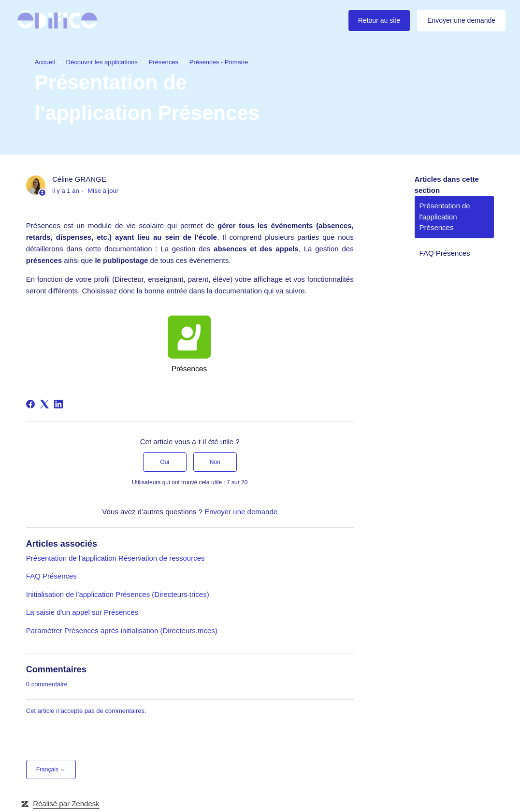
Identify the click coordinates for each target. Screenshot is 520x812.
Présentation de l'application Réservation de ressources (116, 558)
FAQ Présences (51, 576)
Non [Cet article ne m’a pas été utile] (215, 462)
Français (51, 769)
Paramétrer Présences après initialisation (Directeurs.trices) (122, 631)
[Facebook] (30, 404)
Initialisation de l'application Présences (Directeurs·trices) (118, 594)
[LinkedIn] (58, 404)
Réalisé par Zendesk (66, 804)
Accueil (45, 62)
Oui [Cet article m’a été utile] (165, 462)
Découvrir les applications (102, 62)
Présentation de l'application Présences (445, 217)
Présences (164, 62)
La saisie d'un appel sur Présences (82, 612)
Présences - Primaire (219, 62)
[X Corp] (44, 404)
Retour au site (379, 20)
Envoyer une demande (461, 20)
